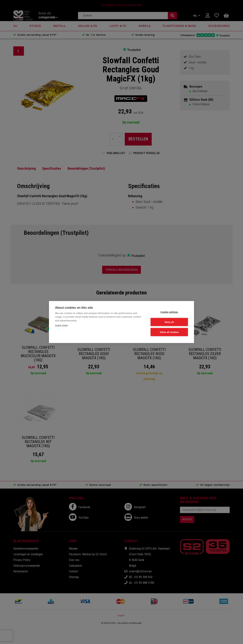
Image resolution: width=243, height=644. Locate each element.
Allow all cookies (169, 332)
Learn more (61, 325)
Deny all (169, 322)
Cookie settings (169, 312)
